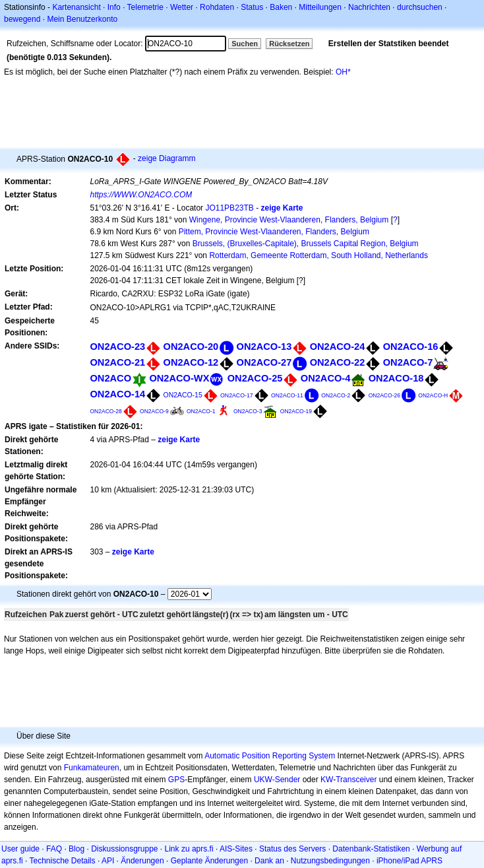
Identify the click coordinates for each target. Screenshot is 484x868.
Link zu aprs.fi (189, 849)
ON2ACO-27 (264, 362)
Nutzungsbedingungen (330, 861)
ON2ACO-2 (336, 395)
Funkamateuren (92, 768)
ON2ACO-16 (411, 347)
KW (327, 780)
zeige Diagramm (166, 158)
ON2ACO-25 (255, 378)
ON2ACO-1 (201, 411)
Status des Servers (292, 849)
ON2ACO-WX (179, 378)
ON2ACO (110, 378)
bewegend (22, 19)
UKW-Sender (277, 780)
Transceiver (356, 780)
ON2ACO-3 (248, 411)
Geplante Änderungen (209, 861)
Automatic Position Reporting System (270, 756)
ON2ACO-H (433, 395)
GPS (176, 780)
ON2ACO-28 (106, 411)
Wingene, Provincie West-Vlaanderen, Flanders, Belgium (289, 220)
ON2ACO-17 (237, 395)
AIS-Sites (236, 849)
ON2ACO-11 (287, 395)
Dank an (269, 861)
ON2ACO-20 (191, 347)
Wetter (182, 7)
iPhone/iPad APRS (409, 861)
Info (114, 7)
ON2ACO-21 (117, 362)
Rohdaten (217, 7)
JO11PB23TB (229, 208)
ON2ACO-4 (326, 378)
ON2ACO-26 (384, 395)
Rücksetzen (289, 44)
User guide (20, 849)
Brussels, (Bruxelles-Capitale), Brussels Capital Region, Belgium (306, 244)
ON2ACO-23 (117, 347)
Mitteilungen (320, 7)
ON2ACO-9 (154, 411)
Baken (281, 7)
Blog (76, 849)
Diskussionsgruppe (124, 849)
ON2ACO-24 (338, 347)
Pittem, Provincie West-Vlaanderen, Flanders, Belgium (274, 232)
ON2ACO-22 (338, 362)
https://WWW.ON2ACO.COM (141, 195)
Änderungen (142, 861)
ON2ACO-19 (296, 411)
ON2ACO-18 (396, 378)
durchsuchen (420, 7)
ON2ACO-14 (117, 394)
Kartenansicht (76, 7)
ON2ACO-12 (191, 362)
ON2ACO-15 (183, 395)
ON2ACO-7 (408, 362)
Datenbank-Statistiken (371, 849)
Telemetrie (145, 7)
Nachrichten (369, 7)
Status (252, 7)
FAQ (54, 849)
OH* (343, 72)
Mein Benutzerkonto (82, 19)
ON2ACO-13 (264, 347)
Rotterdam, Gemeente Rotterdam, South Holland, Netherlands (318, 255)
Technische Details (62, 861)
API (108, 861)
